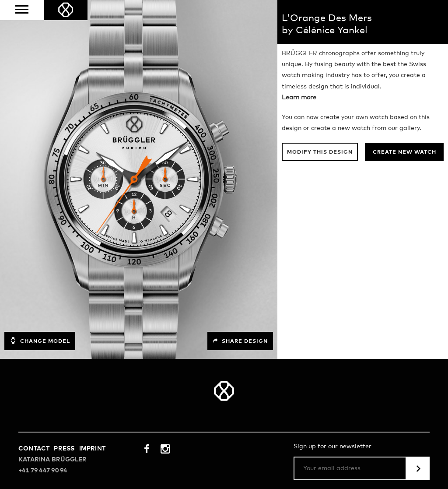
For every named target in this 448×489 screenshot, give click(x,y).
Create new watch (404, 152)
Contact (34, 449)
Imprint (92, 449)
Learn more (299, 98)
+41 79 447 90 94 (43, 471)
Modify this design (320, 152)
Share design (240, 341)
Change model (40, 341)
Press (64, 449)
